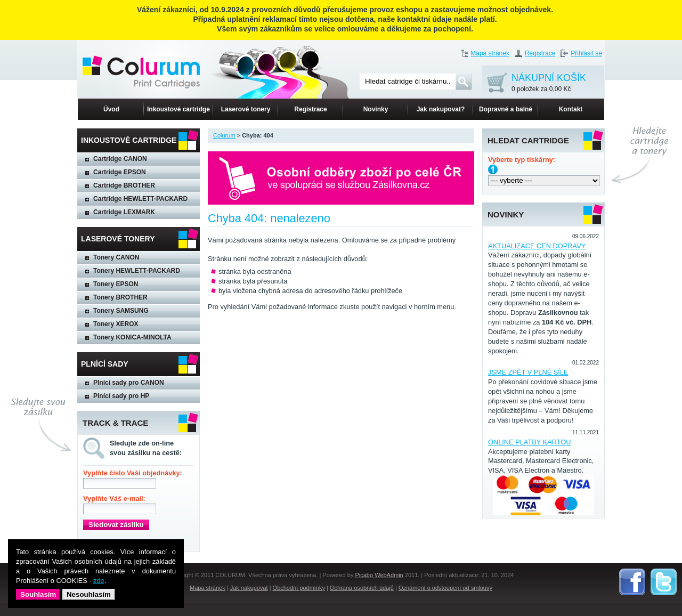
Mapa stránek (490, 53)
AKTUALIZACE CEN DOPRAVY (537, 246)
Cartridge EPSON (120, 172)
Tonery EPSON (116, 284)
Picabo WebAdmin (379, 575)
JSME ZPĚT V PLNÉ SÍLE (528, 372)
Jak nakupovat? (441, 109)
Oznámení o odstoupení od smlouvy (445, 588)
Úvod (111, 109)
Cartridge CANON (120, 159)
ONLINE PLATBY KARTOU (530, 442)
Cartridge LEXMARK (124, 212)
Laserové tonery (246, 109)
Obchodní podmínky (299, 588)
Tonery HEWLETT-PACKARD (137, 271)
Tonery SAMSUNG (121, 311)
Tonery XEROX (116, 324)
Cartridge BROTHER (124, 185)
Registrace (540, 53)
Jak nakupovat (249, 588)
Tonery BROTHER (120, 297)
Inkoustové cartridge (178, 109)
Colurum (224, 135)
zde (99, 581)
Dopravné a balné (506, 109)
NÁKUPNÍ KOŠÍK (549, 83)
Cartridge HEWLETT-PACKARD (140, 199)
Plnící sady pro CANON (129, 383)
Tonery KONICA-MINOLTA (132, 337)
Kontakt (571, 109)
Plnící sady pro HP (121, 396)
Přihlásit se (586, 53)
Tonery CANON (116, 257)
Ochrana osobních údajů (362, 588)
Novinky (376, 109)
